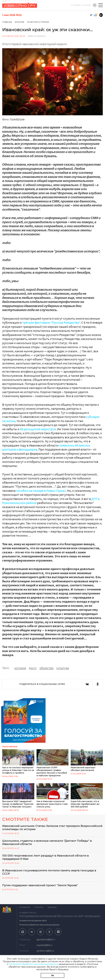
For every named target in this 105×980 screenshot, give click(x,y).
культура (63, 668)
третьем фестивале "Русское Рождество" (51, 322)
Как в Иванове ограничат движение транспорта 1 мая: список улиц (53, 796)
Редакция (52, 907)
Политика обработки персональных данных (39, 925)
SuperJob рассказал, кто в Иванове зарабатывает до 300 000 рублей (87, 796)
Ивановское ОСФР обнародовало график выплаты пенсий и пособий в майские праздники (53, 763)
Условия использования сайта (33, 920)
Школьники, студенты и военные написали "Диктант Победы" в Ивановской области (47, 842)
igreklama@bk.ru (45, 951)
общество (47, 668)
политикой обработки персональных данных (33, 964)
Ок (52, 975)
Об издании (25, 907)
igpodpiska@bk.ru (46, 939)
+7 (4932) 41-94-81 (81, 5)
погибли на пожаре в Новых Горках (41, 491)
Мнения (20, 22)
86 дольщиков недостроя (38, 429)
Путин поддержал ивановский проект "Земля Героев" (40, 885)
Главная (7, 22)
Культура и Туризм (38, 22)
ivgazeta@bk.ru (44, 945)
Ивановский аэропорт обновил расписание (87, 760)
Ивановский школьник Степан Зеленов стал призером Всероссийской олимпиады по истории (52, 828)
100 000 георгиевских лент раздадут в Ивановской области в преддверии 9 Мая (45, 857)
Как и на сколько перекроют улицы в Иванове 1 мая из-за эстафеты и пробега (18, 762)
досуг (33, 668)
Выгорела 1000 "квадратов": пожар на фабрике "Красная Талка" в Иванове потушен (18, 796)
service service (37, 36)
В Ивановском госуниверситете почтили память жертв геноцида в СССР (49, 872)
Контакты (39, 907)
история (20, 668)
